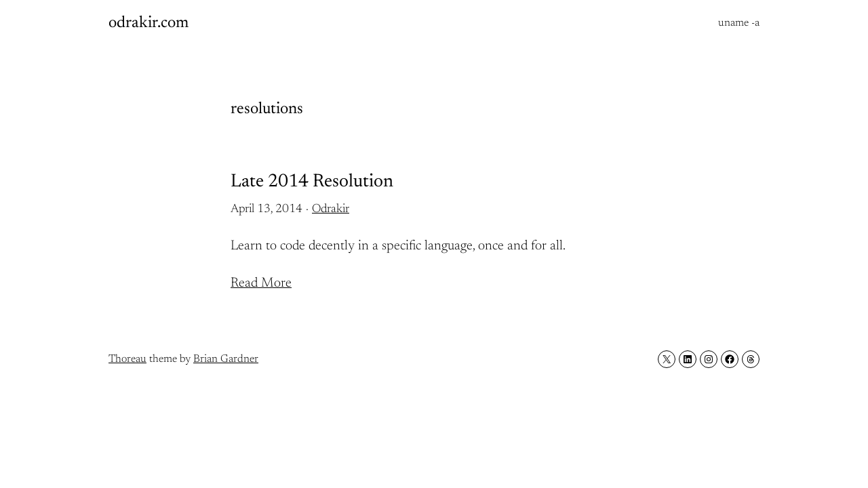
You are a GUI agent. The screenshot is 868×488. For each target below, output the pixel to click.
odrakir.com (149, 23)
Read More (261, 283)
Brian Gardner (226, 359)
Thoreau (127, 359)
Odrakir (331, 209)
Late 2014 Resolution (312, 182)
